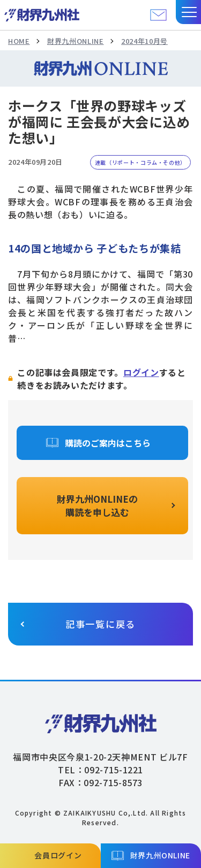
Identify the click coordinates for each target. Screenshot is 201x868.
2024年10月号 (144, 41)
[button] (188, 12)
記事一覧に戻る (100, 624)
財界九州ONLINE (75, 41)
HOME (19, 41)
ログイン (141, 372)
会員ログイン (58, 855)
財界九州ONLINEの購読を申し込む (97, 506)
